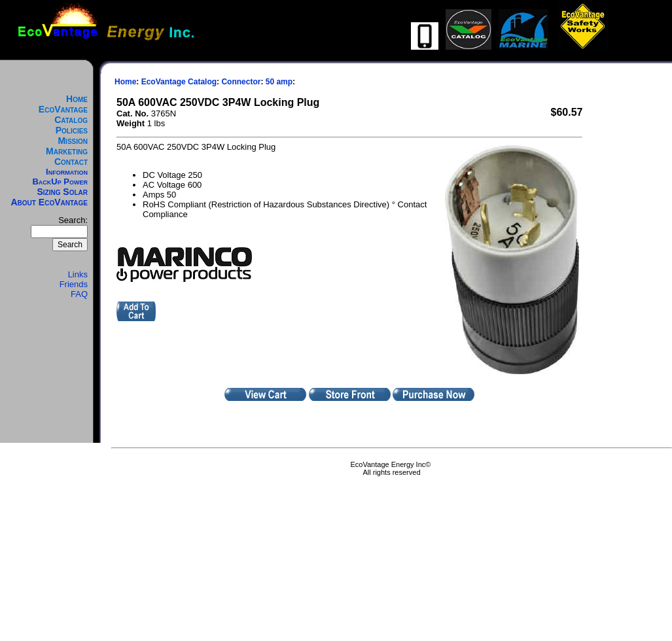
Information (67, 172)
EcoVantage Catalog (63, 114)
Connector (241, 82)
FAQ (79, 294)
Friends (74, 284)
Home (77, 99)
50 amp (279, 82)
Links (78, 274)
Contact (71, 162)
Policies (72, 130)
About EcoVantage (50, 202)
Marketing (67, 151)
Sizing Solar (62, 192)
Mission (73, 141)
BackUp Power (60, 182)
